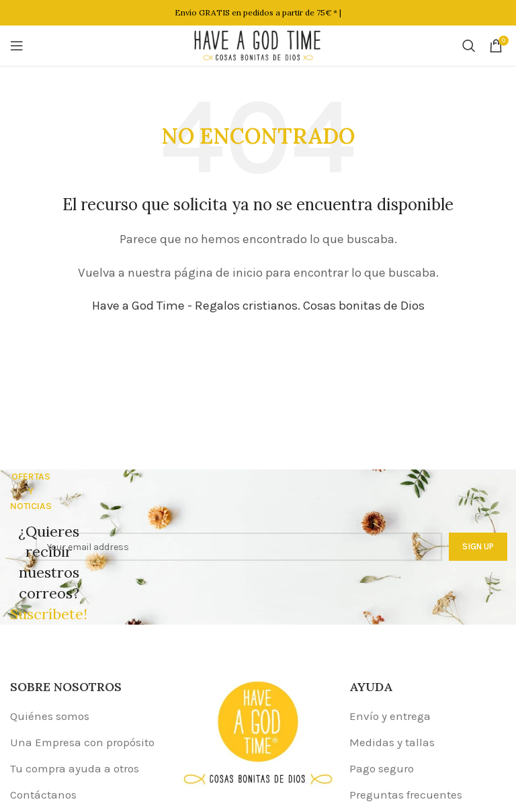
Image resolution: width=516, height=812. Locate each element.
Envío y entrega (390, 716)
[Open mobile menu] (17, 46)
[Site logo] (258, 44)
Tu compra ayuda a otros (75, 768)
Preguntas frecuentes (406, 795)
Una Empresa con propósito (82, 742)
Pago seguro (382, 768)
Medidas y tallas (392, 742)
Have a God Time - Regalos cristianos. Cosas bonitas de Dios (258, 306)
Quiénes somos (50, 716)
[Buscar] (469, 46)
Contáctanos (43, 795)
